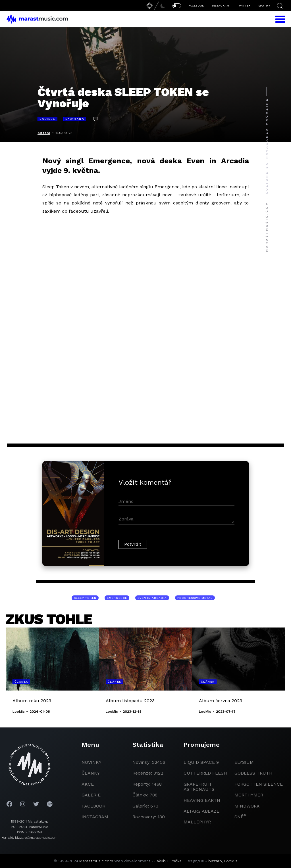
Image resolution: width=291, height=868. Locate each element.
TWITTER (244, 6)
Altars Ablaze (201, 811)
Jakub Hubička (168, 861)
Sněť (240, 817)
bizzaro (44, 133)
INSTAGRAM (221, 6)
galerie (91, 795)
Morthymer (249, 795)
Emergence (117, 598)
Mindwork (247, 806)
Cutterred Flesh (205, 773)
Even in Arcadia (152, 598)
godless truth (253, 773)
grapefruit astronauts (199, 787)
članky (91, 773)
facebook (93, 806)
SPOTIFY (264, 6)
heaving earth (202, 800)
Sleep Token (85, 598)
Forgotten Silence (259, 784)
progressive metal (195, 598)
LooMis (231, 861)
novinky (92, 762)
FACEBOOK (196, 6)
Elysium (244, 762)
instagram (95, 817)
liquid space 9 (201, 762)
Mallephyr (197, 822)
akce (88, 784)
